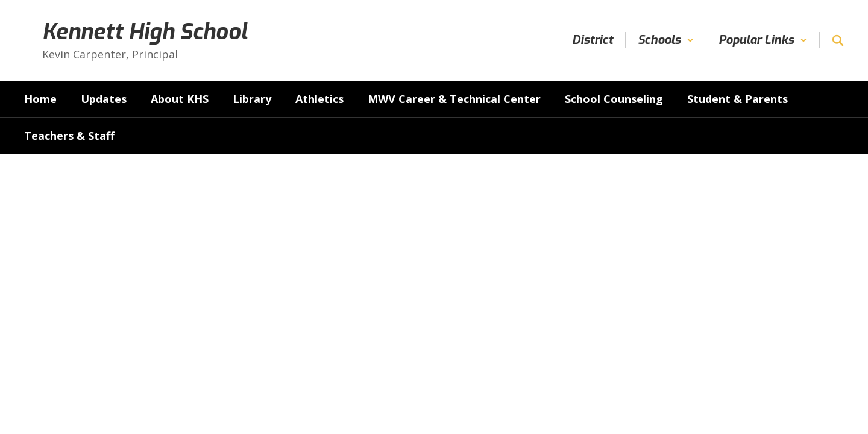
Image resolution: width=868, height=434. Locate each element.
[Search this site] (838, 40)
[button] (666, 40)
